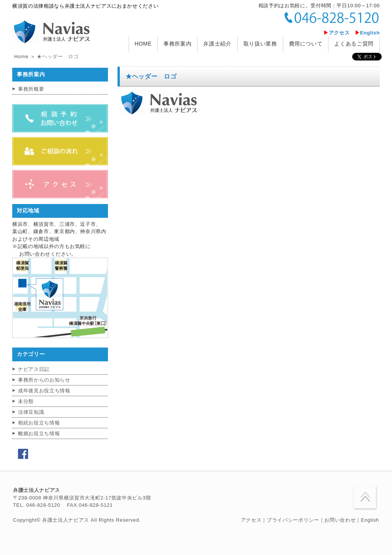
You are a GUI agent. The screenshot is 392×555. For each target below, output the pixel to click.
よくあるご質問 (354, 44)
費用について (306, 44)
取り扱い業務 (260, 44)
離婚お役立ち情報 (39, 433)
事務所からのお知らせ (44, 380)
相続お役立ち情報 (39, 423)
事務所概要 (31, 89)
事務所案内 (177, 44)
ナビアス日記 (34, 369)
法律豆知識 (31, 412)
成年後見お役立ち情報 (44, 391)
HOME (143, 44)
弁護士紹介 (217, 44)
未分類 (26, 401)
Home (21, 56)
